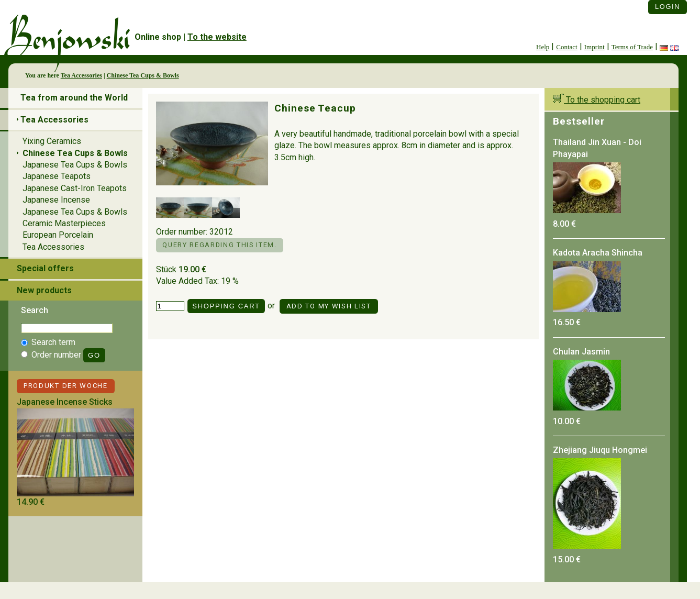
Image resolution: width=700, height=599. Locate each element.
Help (543, 47)
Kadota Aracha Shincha (598, 253)
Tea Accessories (81, 75)
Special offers (45, 268)
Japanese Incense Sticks (65, 402)
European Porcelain (58, 235)
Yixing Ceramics (52, 141)
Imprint (595, 47)
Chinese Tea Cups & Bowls (143, 75)
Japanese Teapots (57, 176)
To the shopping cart (597, 100)
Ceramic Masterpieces (64, 223)
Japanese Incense (56, 200)
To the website (217, 37)
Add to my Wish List (329, 306)
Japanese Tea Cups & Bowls (75, 165)
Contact (566, 47)
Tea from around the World (74, 98)
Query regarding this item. (219, 245)
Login (668, 7)
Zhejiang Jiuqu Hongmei (600, 450)
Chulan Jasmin (581, 352)
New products (44, 290)
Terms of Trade (632, 47)
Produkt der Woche (66, 386)
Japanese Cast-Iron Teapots (75, 188)
